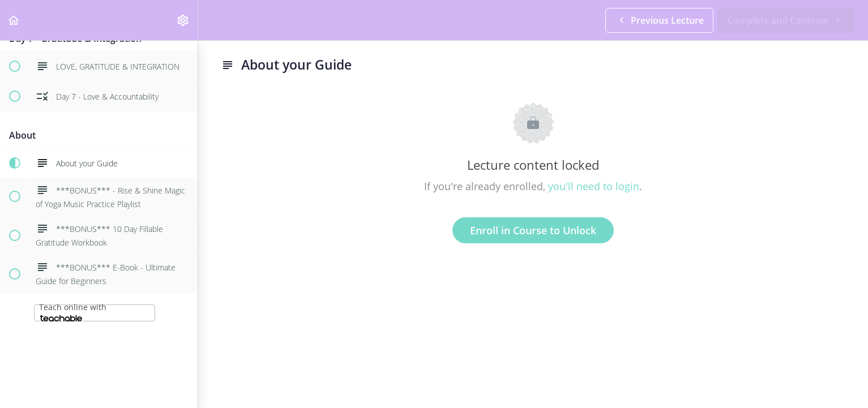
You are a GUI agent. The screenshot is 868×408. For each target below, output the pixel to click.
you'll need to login (594, 186)
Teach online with (73, 312)
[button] (14, 20)
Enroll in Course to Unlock (533, 230)
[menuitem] (183, 20)
